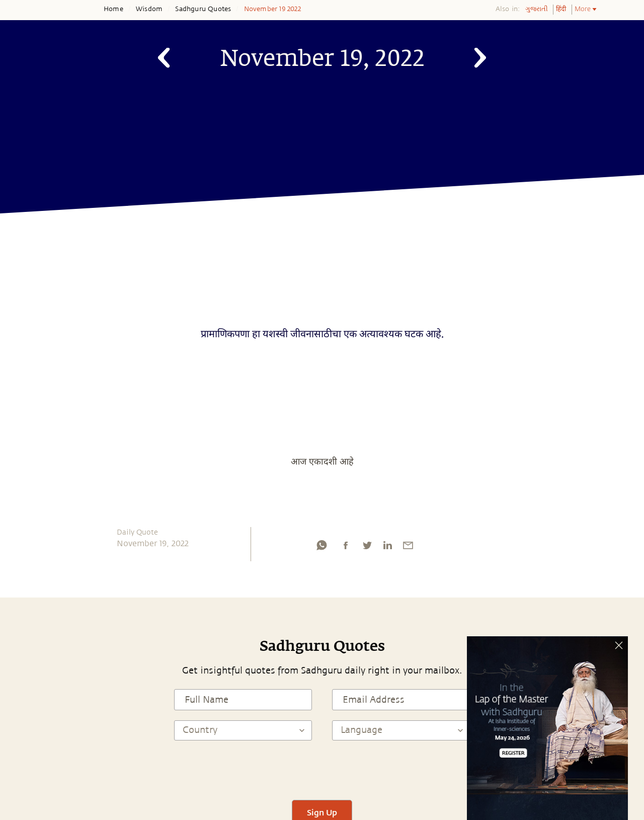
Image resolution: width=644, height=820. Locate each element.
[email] (408, 548)
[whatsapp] (321, 548)
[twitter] (367, 548)
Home (113, 9)
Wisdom (149, 9)
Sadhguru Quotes (203, 9)
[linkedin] (387, 548)
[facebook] (346, 548)
